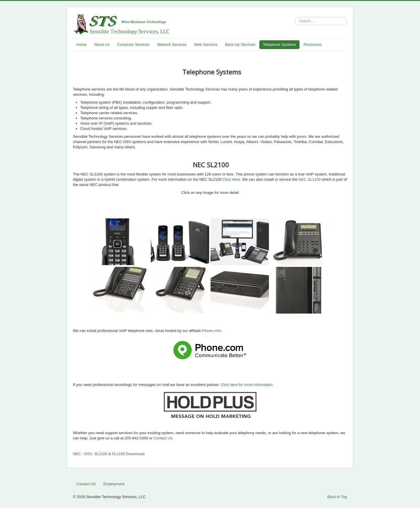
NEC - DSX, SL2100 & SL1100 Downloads (109, 454)
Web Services (206, 45)
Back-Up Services (240, 45)
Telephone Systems (279, 45)
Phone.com (211, 331)
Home (82, 45)
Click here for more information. (247, 385)
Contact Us (163, 438)
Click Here (231, 179)
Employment (114, 484)
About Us (102, 45)
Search (295, 21)
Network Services (172, 45)
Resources (313, 45)
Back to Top (337, 497)
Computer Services (133, 45)
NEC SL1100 (309, 179)
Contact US (86, 484)
